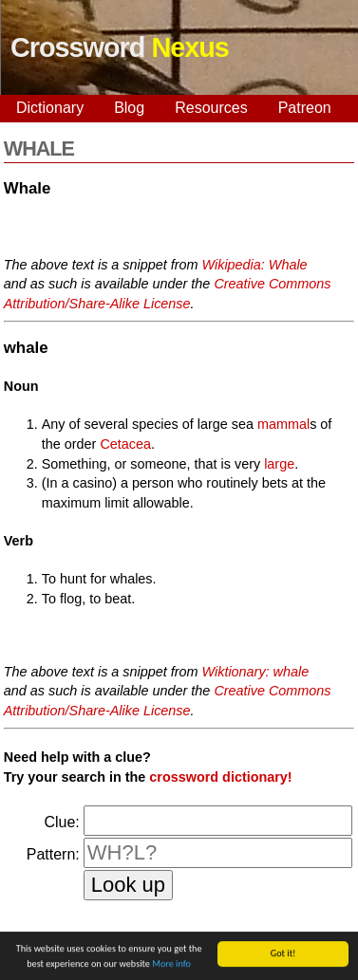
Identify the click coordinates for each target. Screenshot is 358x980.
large (279, 464)
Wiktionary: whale (256, 672)
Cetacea (125, 444)
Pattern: (53, 854)
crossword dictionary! (220, 777)
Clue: (61, 822)
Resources (211, 108)
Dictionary (50, 108)
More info (171, 966)
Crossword (120, 47)
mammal (283, 424)
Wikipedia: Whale (255, 265)
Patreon (305, 108)
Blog (129, 108)
